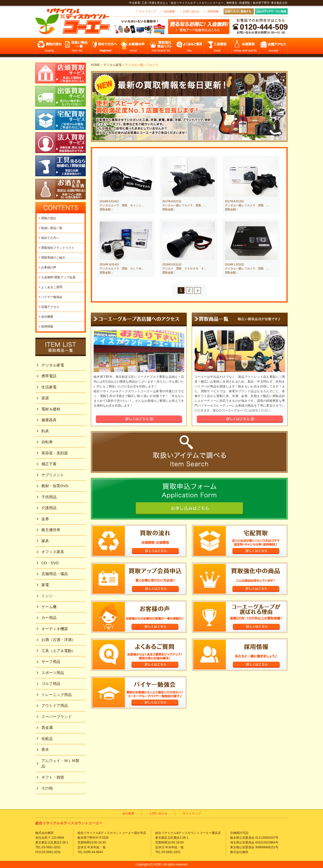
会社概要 (169, 11)
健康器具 (49, 420)
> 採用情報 (46, 327)
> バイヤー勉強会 (50, 297)
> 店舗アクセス (49, 307)
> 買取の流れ (47, 218)
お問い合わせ (191, 11)
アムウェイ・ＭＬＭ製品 (60, 763)
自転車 (47, 442)
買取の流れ (49, 47)
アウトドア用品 (55, 705)
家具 (45, 541)
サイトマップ (148, 11)
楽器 (45, 398)
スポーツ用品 (53, 673)
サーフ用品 (51, 662)
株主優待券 (51, 530)
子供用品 (49, 497)
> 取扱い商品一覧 (50, 228)
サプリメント (53, 475)
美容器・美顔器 (55, 453)
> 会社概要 (46, 317)
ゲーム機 (49, 607)
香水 (45, 749)
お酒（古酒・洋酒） (58, 640)
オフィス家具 (53, 552)
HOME (95, 65)
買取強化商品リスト (161, 47)
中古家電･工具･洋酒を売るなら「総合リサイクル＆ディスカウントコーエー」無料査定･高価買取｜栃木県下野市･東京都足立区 (208, 3)
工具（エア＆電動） (58, 651)
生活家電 (49, 387)
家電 (45, 585)
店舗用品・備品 (55, 574)
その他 (47, 788)
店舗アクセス (273, 47)
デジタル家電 (113, 65)
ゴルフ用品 (51, 684)
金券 (45, 519)
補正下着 (49, 464)
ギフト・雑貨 (53, 777)
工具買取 (217, 47)
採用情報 (213, 11)
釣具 (45, 431)
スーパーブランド (57, 717)
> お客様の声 (47, 267)
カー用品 (49, 618)
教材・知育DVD (55, 486)
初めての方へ (105, 47)
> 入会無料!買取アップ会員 (57, 277)
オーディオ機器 (55, 629)
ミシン (47, 596)
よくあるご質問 (189, 47)
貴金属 (47, 727)
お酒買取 (245, 47)
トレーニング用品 (57, 695)
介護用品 (49, 508)
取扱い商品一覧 (77, 47)
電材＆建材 (51, 409)
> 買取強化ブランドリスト (57, 248)
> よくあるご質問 (50, 287)
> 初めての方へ (49, 238)
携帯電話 (49, 376)
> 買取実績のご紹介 (52, 258)
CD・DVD (50, 563)
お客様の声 (133, 47)
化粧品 (47, 739)
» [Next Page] (197, 290)
